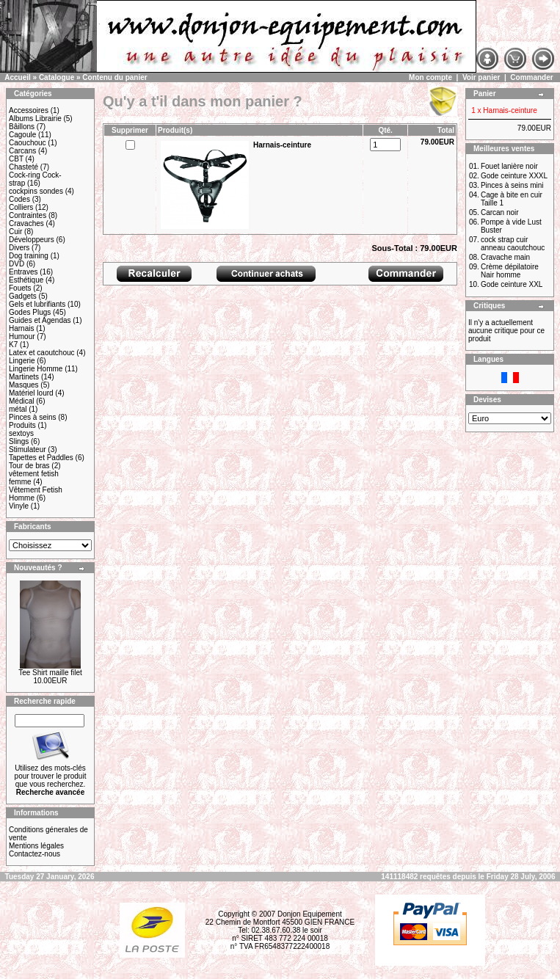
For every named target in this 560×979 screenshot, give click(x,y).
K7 (13, 345)
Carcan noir (500, 212)
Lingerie (22, 361)
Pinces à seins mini (512, 185)
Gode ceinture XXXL (514, 176)
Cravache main (505, 257)
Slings (19, 441)
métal (18, 409)
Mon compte (430, 77)
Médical (21, 401)
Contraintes (28, 215)
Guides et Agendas (40, 320)
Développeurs (32, 240)
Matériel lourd (31, 393)
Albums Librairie (35, 119)
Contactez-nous (34, 854)
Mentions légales (36, 846)
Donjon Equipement (310, 914)
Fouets (20, 288)
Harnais (21, 328)
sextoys (21, 433)
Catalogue (57, 77)
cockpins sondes (36, 191)
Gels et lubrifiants (37, 304)
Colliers (21, 207)
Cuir (15, 232)
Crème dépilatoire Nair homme (510, 271)
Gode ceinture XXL (512, 284)
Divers (19, 248)
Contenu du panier (114, 77)
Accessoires (29, 110)
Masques (24, 385)
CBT (16, 159)
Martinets (24, 377)
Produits (22, 425)
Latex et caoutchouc (42, 353)
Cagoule (22, 135)
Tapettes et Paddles (41, 458)
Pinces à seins (32, 417)
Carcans (22, 151)
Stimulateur (28, 450)
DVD (17, 264)
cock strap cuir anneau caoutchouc (513, 244)
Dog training (29, 256)
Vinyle (19, 506)
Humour (22, 336)
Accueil (18, 77)
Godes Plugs (30, 312)
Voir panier (481, 77)
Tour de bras (29, 466)
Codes (19, 199)
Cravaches (26, 223)
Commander (531, 77)
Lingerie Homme (36, 369)
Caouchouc (28, 143)
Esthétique (26, 280)
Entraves (23, 272)
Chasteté (23, 167)
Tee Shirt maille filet (50, 673)
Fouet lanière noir (509, 166)
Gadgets (23, 296)
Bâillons (22, 127)
